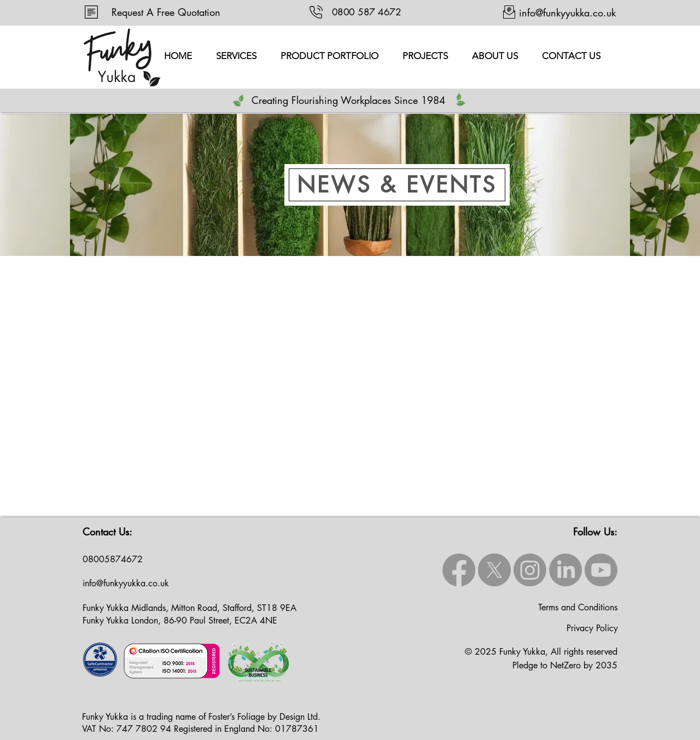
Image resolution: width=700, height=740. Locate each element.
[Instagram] (530, 570)
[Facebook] (459, 570)
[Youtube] (601, 570)
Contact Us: (107, 532)
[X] (494, 570)
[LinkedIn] (565, 570)
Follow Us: (595, 532)
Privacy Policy (592, 628)
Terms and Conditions (578, 607)
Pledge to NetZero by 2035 (565, 665)
